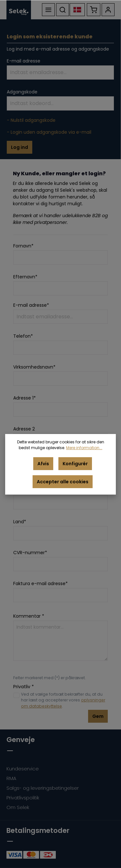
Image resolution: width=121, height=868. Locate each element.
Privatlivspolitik (23, 798)
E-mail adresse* (31, 305)
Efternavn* (25, 277)
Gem (98, 716)
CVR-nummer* (30, 553)
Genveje (21, 740)
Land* (20, 522)
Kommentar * (29, 616)
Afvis (43, 464)
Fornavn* (23, 246)
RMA (11, 778)
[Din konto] (108, 10)
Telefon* (23, 336)
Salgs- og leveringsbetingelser (43, 788)
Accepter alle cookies (63, 482)
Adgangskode (22, 92)
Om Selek (18, 807)
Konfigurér (75, 464)
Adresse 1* (25, 398)
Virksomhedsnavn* (34, 367)
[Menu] (48, 10)
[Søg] (63, 10)
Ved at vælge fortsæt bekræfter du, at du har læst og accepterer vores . (63, 700)
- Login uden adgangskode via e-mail (49, 132)
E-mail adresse (24, 61)
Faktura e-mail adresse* (40, 583)
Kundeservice (23, 769)
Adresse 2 (24, 429)
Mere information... (84, 448)
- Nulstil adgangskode (31, 120)
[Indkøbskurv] (94, 10)
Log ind (20, 147)
